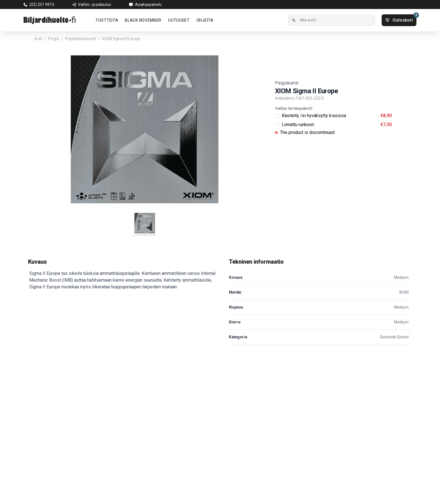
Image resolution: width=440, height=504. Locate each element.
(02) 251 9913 (42, 4)
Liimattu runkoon (298, 125)
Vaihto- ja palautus (95, 4)
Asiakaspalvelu (148, 4)
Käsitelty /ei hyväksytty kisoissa (314, 116)
